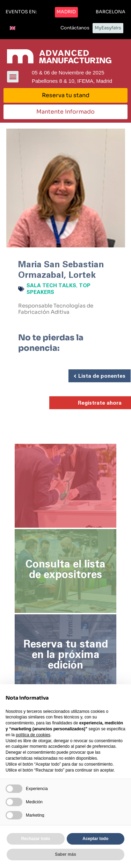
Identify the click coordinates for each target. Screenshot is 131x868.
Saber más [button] (65, 854)
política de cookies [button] (33, 735)
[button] (21, 12)
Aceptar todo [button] (95, 839)
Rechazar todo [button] (35, 839)
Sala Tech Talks (51, 286)
